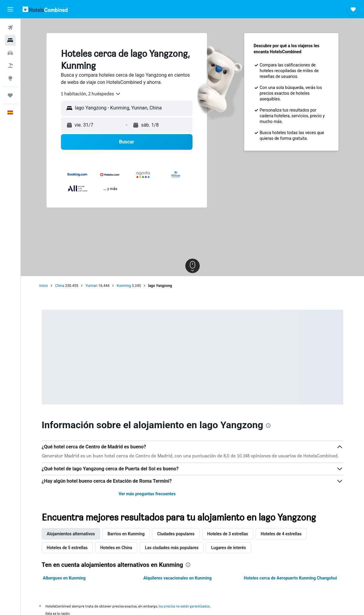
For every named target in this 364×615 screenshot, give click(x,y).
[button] (10, 9)
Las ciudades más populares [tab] (172, 548)
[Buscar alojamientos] (10, 40)
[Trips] (10, 95)
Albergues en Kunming (64, 578)
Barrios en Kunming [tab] (126, 534)
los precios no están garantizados (184, 606)
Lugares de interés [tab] (229, 548)
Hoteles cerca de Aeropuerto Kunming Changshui (290, 578)
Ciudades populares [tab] (176, 534)
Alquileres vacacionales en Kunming (177, 578)
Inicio (44, 286)
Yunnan (91, 286)
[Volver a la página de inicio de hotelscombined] (45, 9)
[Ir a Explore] (10, 78)
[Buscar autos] (10, 53)
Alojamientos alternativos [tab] (71, 534)
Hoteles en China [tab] (116, 548)
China (60, 286)
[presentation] (268, 426)
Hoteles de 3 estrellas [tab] (228, 534)
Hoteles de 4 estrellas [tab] (281, 534)
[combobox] (91, 94)
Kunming (124, 286)
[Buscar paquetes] (10, 66)
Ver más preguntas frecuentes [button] (147, 494)
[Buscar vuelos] (10, 28)
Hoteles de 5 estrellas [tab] (67, 548)
